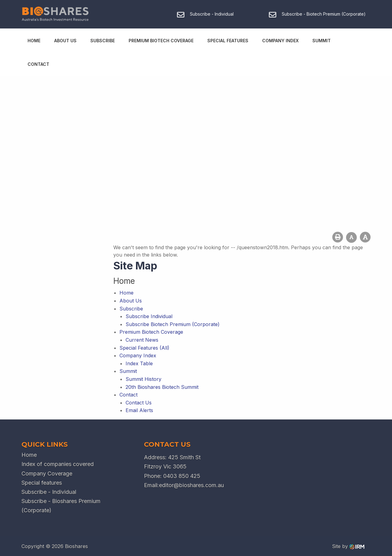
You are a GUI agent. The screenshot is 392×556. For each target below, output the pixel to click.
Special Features (228, 41)
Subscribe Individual (149, 316)
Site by (348, 546)
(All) (164, 348)
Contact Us (139, 403)
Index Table (139, 363)
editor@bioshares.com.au (191, 485)
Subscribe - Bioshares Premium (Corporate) (61, 506)
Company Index (280, 41)
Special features (42, 483)
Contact (38, 64)
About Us (65, 41)
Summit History (143, 379)
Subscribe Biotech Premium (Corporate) (173, 324)
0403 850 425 (182, 476)
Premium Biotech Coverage (161, 41)
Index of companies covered (58, 464)
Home (34, 41)
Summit (322, 41)
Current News (142, 340)
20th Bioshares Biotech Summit (162, 387)
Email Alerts (139, 410)
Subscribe (103, 41)
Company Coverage (47, 473)
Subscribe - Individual (49, 492)
